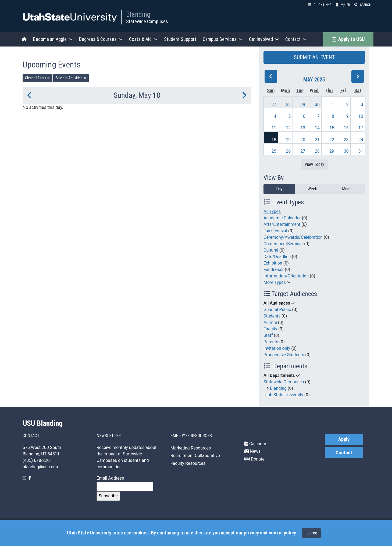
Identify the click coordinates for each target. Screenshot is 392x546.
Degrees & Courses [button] (101, 39)
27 (274, 104)
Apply (344, 439)
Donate (254, 459)
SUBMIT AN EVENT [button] (314, 57)
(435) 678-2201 (37, 460)
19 (288, 140)
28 (288, 104)
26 (288, 151)
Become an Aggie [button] (53, 39)
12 (288, 128)
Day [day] (279, 189)
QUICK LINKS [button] (320, 5)
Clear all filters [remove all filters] (38, 78)
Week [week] (312, 189)
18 (274, 140)
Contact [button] (296, 39)
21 (317, 140)
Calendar (255, 444)
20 (303, 140)
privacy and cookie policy (270, 533)
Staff (268, 335)
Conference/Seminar (283, 244)
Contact (344, 453)
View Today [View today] (314, 164)
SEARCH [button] (363, 5)
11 (274, 128)
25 (274, 151)
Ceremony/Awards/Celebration (293, 237)
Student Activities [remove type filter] (71, 78)
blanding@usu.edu (40, 467)
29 (303, 104)
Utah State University (283, 395)
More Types (275, 282)
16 (346, 128)
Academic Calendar (282, 218)
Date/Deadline (277, 257)
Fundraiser (274, 270)
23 (346, 140)
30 (317, 104)
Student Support (180, 39)
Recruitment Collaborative (195, 456)
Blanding (138, 14)
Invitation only (277, 348)
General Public (277, 310)
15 (332, 128)
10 (361, 116)
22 (332, 140)
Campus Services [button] (223, 39)
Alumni (270, 322)
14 (317, 128)
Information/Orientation (286, 276)
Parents (271, 342)
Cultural (271, 250)
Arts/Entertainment (282, 224)
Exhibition (273, 263)
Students (272, 316)
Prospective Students (284, 355)
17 (361, 128)
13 (303, 128)
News (252, 451)
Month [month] (347, 189)
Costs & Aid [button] (143, 39)
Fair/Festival (275, 231)
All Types (272, 211)
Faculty (270, 329)
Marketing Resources (191, 448)
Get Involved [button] (264, 39)
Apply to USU (348, 39)
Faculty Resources (188, 463)
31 (361, 151)
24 (361, 140)
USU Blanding (43, 423)
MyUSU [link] (343, 5)
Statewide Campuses (147, 21)
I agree (311, 533)
